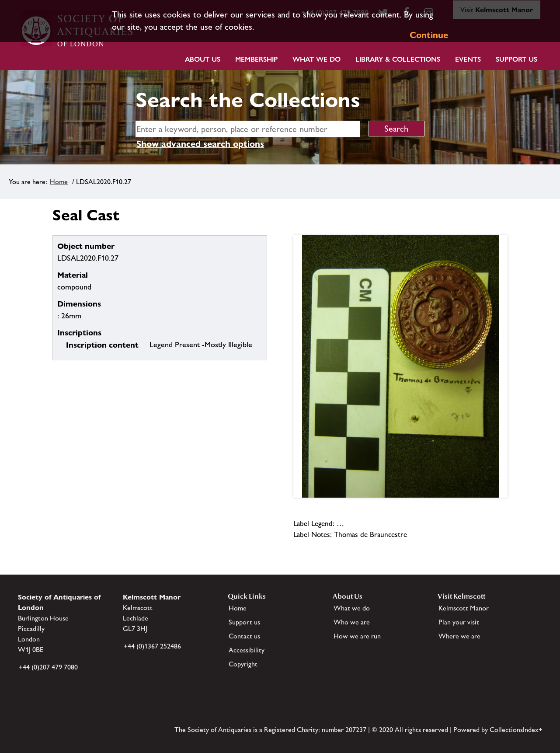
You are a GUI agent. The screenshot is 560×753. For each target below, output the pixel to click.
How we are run (357, 636)
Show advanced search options (200, 144)
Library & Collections (398, 59)
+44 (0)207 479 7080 (48, 667)
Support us (244, 622)
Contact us (244, 636)
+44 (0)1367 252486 (152, 646)
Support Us (517, 59)
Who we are (352, 622)
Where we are (459, 636)
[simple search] (247, 129)
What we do (317, 59)
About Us (203, 59)
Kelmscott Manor (464, 608)
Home (59, 182)
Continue (429, 35)
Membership (256, 59)
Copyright (243, 664)
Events (468, 59)
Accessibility (247, 650)
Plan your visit (459, 622)
